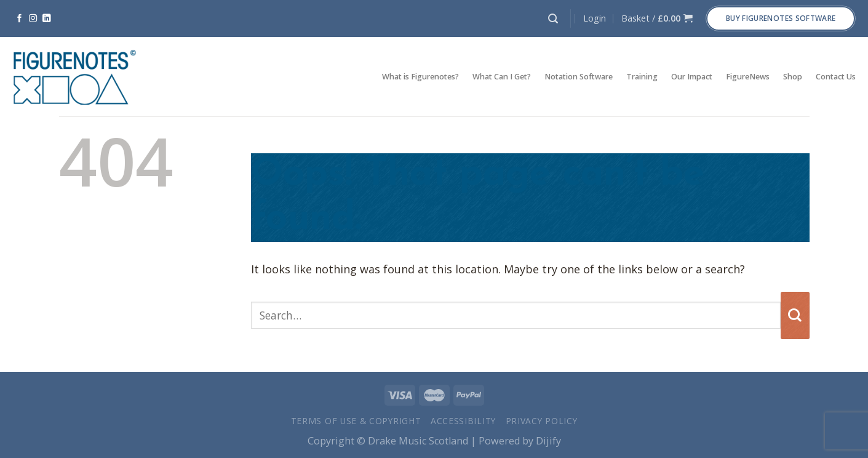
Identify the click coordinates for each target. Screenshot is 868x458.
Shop (793, 77)
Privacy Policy (542, 421)
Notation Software (579, 77)
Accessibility (463, 421)
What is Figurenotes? (420, 77)
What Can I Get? (502, 77)
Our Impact (692, 77)
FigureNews (748, 77)
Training (642, 77)
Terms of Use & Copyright (356, 421)
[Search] (553, 19)
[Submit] (795, 315)
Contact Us (836, 77)
